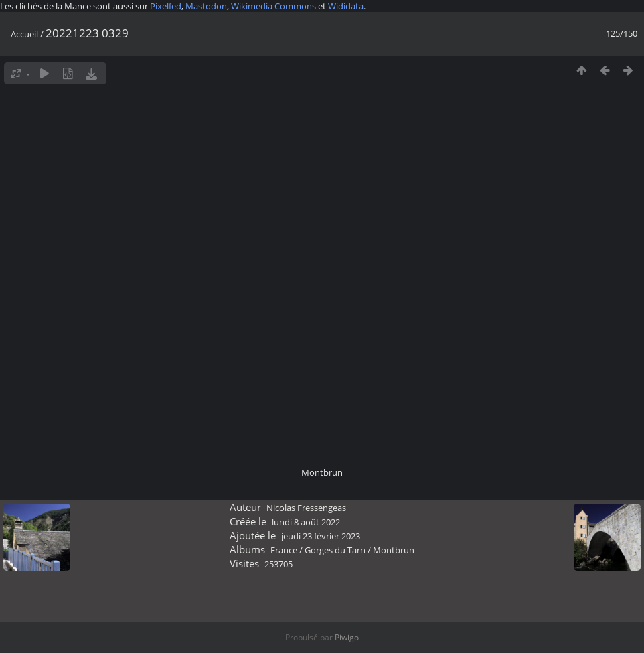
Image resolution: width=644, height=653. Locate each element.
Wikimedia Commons (273, 6)
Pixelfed (166, 6)
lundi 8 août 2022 (306, 522)
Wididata (346, 6)
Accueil (24, 34)
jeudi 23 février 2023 (321, 536)
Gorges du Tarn (335, 550)
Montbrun (394, 550)
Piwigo (347, 637)
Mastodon (206, 6)
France (284, 550)
